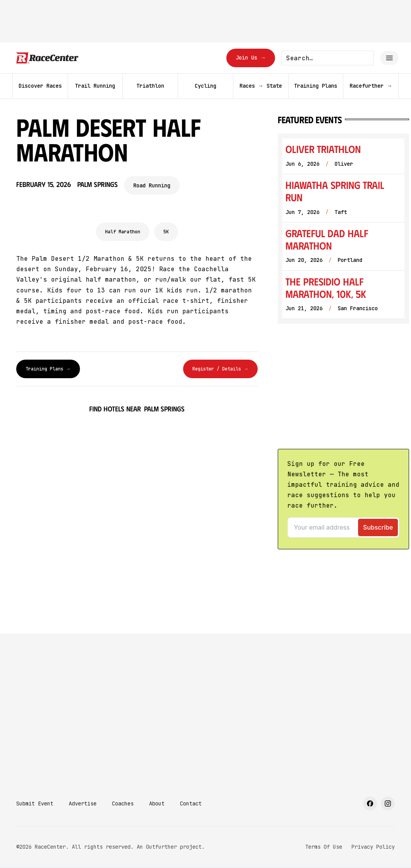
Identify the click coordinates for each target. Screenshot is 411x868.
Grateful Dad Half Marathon (327, 239)
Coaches (123, 803)
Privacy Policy (373, 847)
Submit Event (35, 803)
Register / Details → (220, 369)
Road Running (152, 185)
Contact (191, 803)
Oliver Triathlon (323, 149)
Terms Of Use (324, 847)
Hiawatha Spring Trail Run (335, 191)
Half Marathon (123, 232)
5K (166, 232)
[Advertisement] (206, 719)
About (157, 803)
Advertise (83, 803)
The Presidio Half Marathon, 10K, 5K (326, 288)
